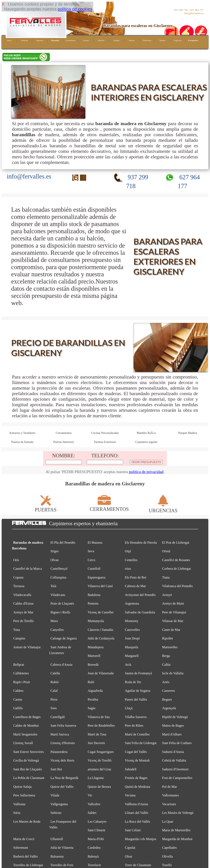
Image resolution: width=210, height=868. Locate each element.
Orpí (128, 551)
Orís (16, 560)
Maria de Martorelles (176, 830)
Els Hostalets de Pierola (141, 543)
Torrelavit (94, 865)
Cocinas (86, 40)
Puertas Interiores (64, 442)
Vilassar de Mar (173, 621)
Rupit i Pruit (22, 682)
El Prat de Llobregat (176, 543)
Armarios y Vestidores (22, 433)
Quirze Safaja (23, 787)
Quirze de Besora (99, 787)
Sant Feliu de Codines (177, 743)
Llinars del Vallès (137, 813)
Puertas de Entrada (22, 442)
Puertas (132, 40)
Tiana (166, 577)
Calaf (54, 691)
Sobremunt (21, 848)
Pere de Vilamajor (174, 612)
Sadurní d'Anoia (173, 752)
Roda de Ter (133, 682)
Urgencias (178, 40)
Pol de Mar (169, 787)
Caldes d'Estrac (24, 603)
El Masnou (95, 543)
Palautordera (59, 752)
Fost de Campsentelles (177, 778)
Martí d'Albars (172, 734)
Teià (53, 586)
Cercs (91, 560)
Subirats (56, 813)
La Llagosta (96, 778)
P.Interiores (147, 40)
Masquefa (132, 647)
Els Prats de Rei (136, 577)
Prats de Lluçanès (62, 603)
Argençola (169, 708)
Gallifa (18, 708)
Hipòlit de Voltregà (175, 717)
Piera (54, 699)
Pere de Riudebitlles (101, 726)
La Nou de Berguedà (64, 778)
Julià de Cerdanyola (101, 638)
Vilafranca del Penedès (177, 586)
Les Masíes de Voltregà (178, 813)
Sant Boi (56, 769)
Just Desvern (96, 743)
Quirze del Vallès (62, 787)
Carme (18, 699)
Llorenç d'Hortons (63, 743)
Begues (167, 699)
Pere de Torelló (24, 621)
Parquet (116, 40)
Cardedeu (94, 848)
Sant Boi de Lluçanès (28, 769)
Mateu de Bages (173, 726)
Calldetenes (21, 673)
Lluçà (129, 708)
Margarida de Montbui (177, 839)
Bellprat (19, 665)
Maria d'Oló (96, 839)
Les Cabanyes (97, 822)
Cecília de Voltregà (26, 760)
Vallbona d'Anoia (136, 804)
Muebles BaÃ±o (146, 433)
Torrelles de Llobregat (28, 865)
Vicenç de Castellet (100, 612)
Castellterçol (59, 569)
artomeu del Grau (99, 769)
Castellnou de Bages (27, 717)
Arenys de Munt (173, 603)
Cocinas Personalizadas (105, 433)
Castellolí (94, 569)
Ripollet (167, 638)
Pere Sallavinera (24, 795)
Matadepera (95, 647)
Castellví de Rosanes (176, 560)
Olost (129, 856)
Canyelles (57, 630)
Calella (55, 673)
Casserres (168, 691)
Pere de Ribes (134, 726)
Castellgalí (58, 717)
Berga (166, 656)
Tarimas (162, 40)
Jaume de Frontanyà (138, 673)
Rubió (55, 682)
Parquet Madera (188, 433)
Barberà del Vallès (26, 856)
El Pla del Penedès (63, 543)
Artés (166, 682)
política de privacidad (146, 472)
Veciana (130, 795)
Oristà (166, 551)
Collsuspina (58, 577)
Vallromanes (170, 795)
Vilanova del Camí (100, 586)
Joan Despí (132, 638)
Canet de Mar (171, 630)
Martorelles (170, 647)
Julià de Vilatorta (62, 848)
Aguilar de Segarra (138, 691)
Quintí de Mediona (138, 787)
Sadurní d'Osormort (175, 769)
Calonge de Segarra (64, 638)
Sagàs (91, 708)
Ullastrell (57, 839)
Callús (166, 665)
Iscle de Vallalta (173, 673)
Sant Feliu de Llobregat (141, 743)
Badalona (94, 595)
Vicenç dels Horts (62, 760)
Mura (54, 621)
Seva (91, 551)
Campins (19, 638)
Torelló (167, 865)
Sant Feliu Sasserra (63, 726)
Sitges (55, 551)
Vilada (55, 795)
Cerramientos (71, 40)
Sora (54, 708)
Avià (128, 665)
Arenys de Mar (23, 612)
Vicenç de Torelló (99, 760)
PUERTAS (46, 507)
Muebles (101, 40)
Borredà (93, 665)
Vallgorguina (59, 804)
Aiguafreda (95, 691)
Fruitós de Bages (136, 778)
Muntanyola (96, 621)
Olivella (167, 856)
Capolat (130, 848)
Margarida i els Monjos (141, 839)
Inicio (9, 40)
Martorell (94, 656)
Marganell (132, 656)
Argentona (132, 603)
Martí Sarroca (60, 734)
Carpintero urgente (146, 442)
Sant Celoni (133, 830)
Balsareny (57, 856)
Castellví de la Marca (28, 569)
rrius (128, 569)
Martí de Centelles (137, 734)
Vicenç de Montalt (137, 760)
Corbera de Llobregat (176, 569)
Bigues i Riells (60, 612)
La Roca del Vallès (138, 822)
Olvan (55, 560)
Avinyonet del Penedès (140, 595)
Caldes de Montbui (26, 726)
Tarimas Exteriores (105, 442)
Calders (18, 691)
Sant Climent (96, 830)
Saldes (92, 813)
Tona (17, 630)
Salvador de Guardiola (140, 612)
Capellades (169, 848)
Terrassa (19, 586)
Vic (90, 795)
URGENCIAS (163, 508)
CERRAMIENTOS (109, 506)
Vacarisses (169, 804)
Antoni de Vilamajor (27, 647)
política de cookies (75, 9)
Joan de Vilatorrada (101, 673)
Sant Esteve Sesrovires (29, 752)
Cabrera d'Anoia (61, 665)
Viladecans (58, 595)
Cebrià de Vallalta (174, 760)
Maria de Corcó (24, 839)
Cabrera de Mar (135, 586)
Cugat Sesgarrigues (101, 752)
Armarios (40, 40)
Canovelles (132, 630)
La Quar (168, 822)
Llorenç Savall (23, 743)
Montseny (132, 621)
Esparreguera (96, 577)
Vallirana (19, 804)
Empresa (24, 40)
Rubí (91, 682)
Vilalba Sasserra (136, 717)
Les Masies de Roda (27, 822)
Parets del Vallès (136, 699)
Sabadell (131, 769)
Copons (18, 577)
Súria (17, 813)
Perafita (93, 699)
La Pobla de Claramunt (29, 778)
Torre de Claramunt (138, 865)
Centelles (131, 560)
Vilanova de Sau (99, 717)
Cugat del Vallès (136, 752)
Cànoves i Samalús (100, 630)
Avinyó (167, 595)
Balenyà (93, 856)
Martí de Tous (97, 734)
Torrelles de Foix (62, 865)
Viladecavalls (22, 595)
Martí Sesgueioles (25, 734)
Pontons (93, 603)
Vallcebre (94, 804)
